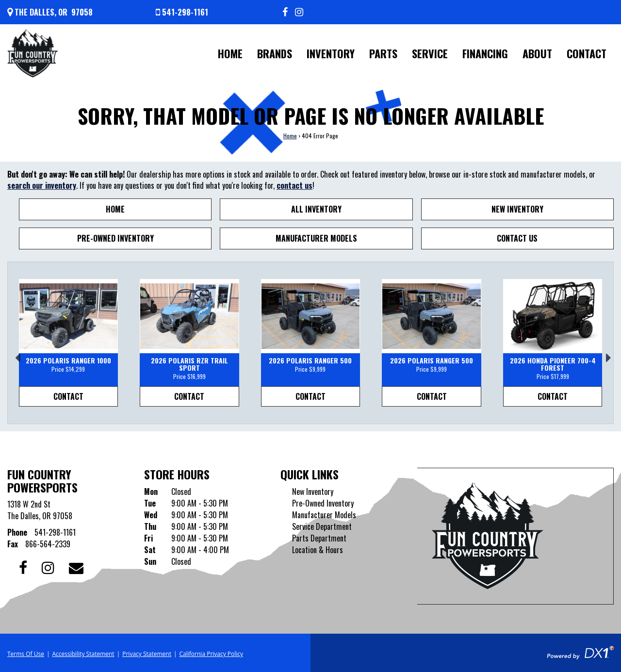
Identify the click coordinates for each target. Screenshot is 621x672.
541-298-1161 (55, 532)
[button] (15, 354)
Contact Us (517, 238)
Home (230, 53)
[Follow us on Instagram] (299, 12)
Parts (383, 53)
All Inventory (316, 209)
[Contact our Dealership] (76, 566)
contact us (294, 185)
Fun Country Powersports (42, 480)
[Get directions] (50, 12)
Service (430, 53)
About (537, 53)
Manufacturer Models (316, 238)
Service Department (322, 526)
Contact (587, 53)
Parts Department (319, 538)
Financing (485, 53)
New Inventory (517, 209)
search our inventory (42, 185)
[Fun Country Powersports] (33, 53)
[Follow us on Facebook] (285, 12)
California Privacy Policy (212, 654)
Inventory (331, 53)
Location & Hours (318, 550)
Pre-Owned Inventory (115, 238)
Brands (275, 53)
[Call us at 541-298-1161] (182, 12)
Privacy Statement (147, 654)
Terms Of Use (26, 654)
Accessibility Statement (83, 654)
